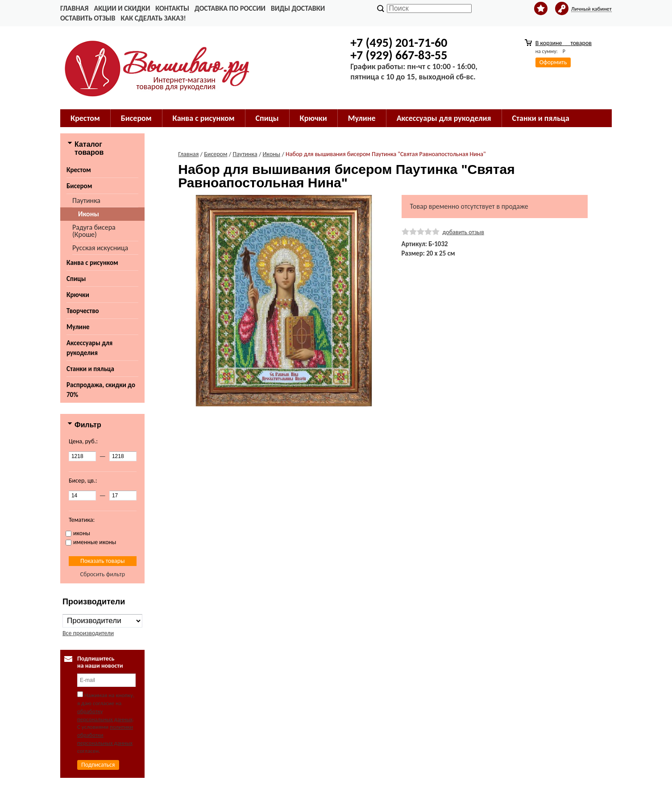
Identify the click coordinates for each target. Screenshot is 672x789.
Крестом (79, 170)
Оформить (553, 62)
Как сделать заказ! (153, 18)
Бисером (79, 186)
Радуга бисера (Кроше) (94, 231)
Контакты (172, 8)
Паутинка (86, 200)
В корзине (564, 43)
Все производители (88, 633)
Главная (74, 8)
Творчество (83, 311)
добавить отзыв (463, 232)
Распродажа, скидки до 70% (101, 390)
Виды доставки (298, 8)
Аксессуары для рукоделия (89, 348)
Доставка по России (230, 8)
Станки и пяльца (90, 369)
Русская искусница (100, 248)
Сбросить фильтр (102, 574)
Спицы (76, 279)
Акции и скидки (122, 8)
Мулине (78, 327)
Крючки (78, 295)
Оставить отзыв (88, 18)
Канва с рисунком (92, 263)
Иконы (89, 214)
